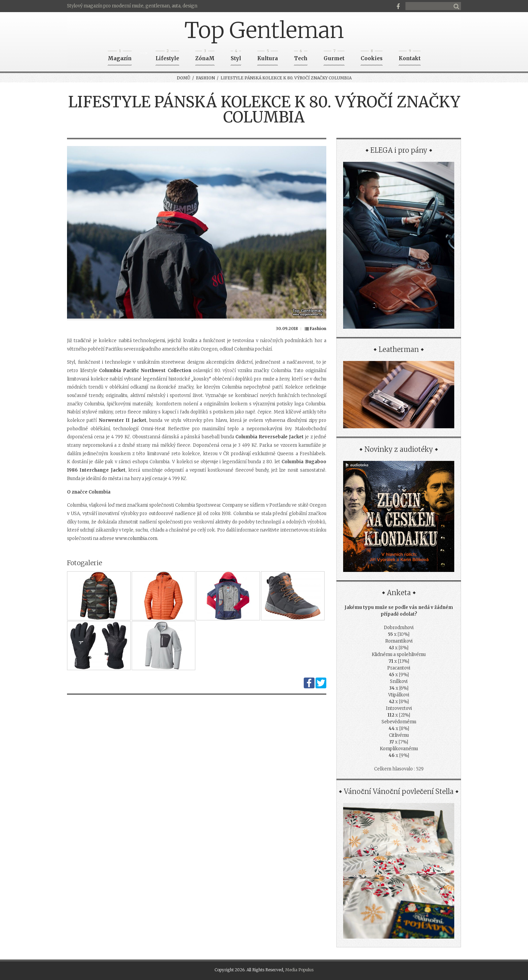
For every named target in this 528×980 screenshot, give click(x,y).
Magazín (120, 56)
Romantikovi (399, 641)
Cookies (372, 56)
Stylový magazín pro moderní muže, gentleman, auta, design (132, 6)
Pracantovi (399, 668)
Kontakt (410, 56)
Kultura (268, 56)
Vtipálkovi (399, 695)
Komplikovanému (399, 749)
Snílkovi (399, 681)
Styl (236, 56)
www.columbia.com (136, 538)
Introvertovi (399, 708)
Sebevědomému (399, 722)
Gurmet (334, 56)
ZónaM (205, 56)
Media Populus (299, 970)
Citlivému (399, 735)
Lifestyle (167, 56)
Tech (301, 56)
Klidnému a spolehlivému (399, 655)
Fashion (205, 78)
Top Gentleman (264, 30)
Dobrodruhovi (399, 628)
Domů (184, 78)
